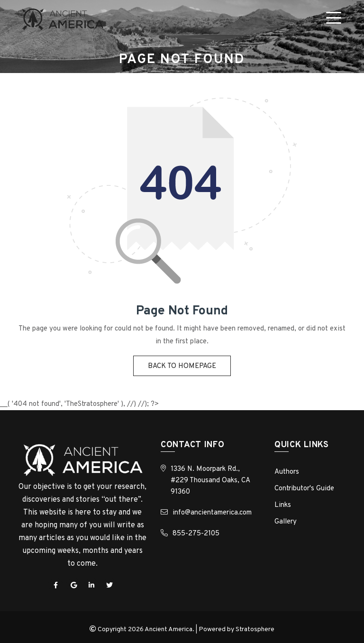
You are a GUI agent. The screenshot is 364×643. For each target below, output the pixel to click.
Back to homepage (182, 366)
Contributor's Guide (304, 489)
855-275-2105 (196, 534)
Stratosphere (255, 629)
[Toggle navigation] (336, 19)
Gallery (286, 522)
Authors (287, 472)
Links (283, 505)
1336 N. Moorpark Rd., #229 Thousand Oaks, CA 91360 (210, 481)
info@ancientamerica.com (212, 513)
